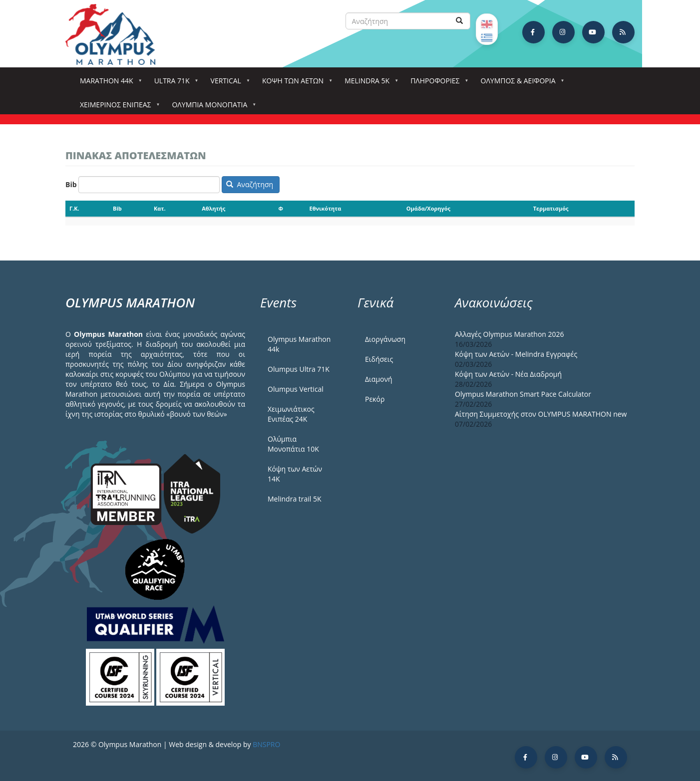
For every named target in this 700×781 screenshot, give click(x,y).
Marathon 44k (109, 84)
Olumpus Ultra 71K (299, 369)
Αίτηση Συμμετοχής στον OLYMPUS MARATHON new (541, 414)
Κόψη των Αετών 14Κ (295, 474)
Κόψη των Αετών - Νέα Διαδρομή (508, 374)
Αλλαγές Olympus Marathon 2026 (510, 334)
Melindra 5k (369, 84)
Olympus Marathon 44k (299, 344)
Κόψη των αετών (295, 84)
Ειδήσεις (379, 359)
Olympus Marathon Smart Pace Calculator (523, 394)
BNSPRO (266, 744)
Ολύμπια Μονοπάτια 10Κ (293, 444)
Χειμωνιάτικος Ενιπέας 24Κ (291, 414)
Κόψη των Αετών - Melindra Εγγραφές (516, 354)
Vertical (228, 84)
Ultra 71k (174, 84)
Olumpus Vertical (296, 389)
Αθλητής (213, 208)
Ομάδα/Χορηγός (428, 208)
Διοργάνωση (385, 339)
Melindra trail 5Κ (295, 499)
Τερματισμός (551, 208)
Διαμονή (379, 379)
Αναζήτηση (250, 184)
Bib (71, 184)
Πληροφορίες (437, 84)
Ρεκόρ (375, 399)
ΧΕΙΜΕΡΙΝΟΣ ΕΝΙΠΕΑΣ (117, 108)
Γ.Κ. (74, 208)
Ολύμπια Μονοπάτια (211, 108)
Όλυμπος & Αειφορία (520, 84)
